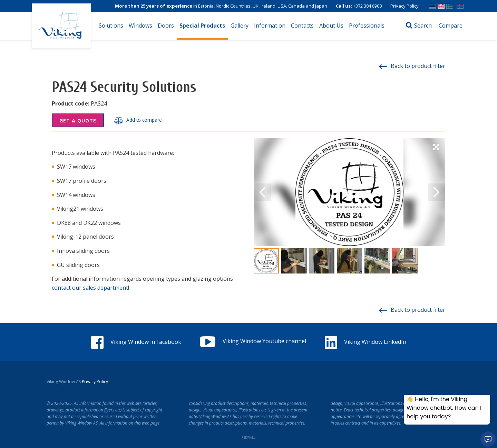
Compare (451, 26)
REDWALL (248, 437)
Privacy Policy (405, 6)
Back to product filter (412, 66)
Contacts (302, 26)
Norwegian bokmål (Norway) (460, 5)
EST (432, 5)
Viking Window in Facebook (136, 342)
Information (270, 26)
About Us (331, 26)
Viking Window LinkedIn (366, 342)
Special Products (202, 26)
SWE (450, 5)
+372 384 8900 (367, 6)
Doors (166, 26)
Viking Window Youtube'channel (253, 341)
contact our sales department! (90, 288)
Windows (140, 26)
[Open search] (419, 26)
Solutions (111, 26)
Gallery (240, 26)
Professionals (367, 26)
